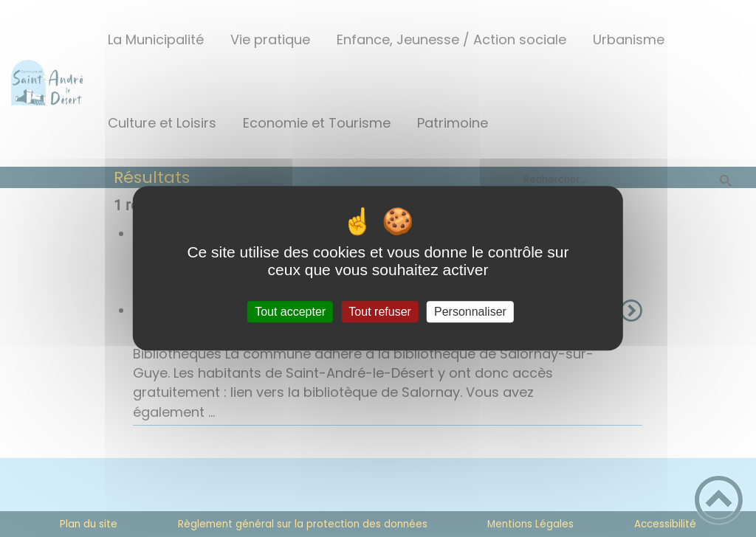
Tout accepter (290, 312)
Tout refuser (379, 312)
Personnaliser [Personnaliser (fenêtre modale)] (470, 312)
